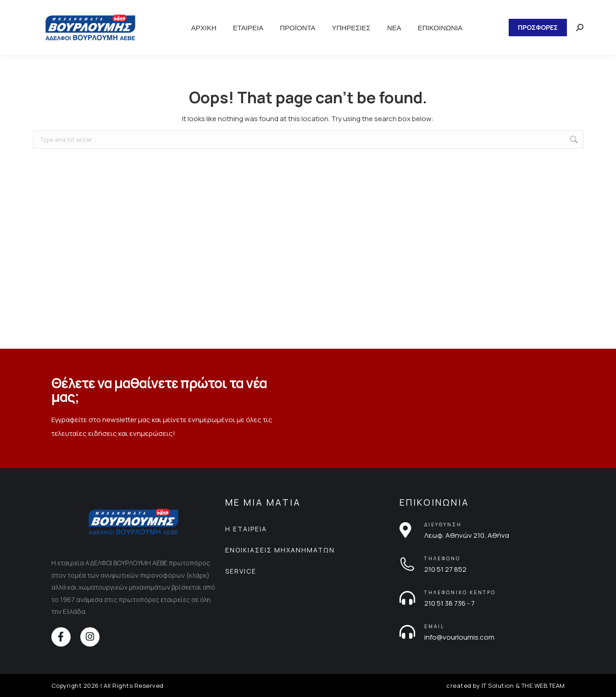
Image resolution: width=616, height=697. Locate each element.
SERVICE (241, 571)
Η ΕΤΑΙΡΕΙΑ (246, 529)
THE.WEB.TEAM (543, 686)
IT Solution (498, 686)
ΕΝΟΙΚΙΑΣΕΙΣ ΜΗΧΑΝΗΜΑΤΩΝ (280, 550)
